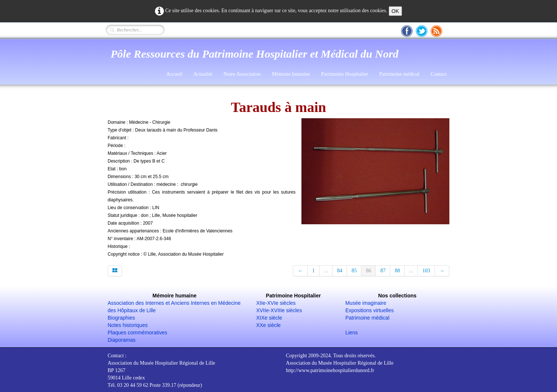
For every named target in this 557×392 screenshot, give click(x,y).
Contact (439, 74)
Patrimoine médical (399, 74)
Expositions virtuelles (370, 310)
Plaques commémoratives (137, 333)
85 (354, 271)
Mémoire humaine (291, 74)
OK (395, 11)
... (326, 271)
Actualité (203, 74)
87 (383, 271)
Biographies (121, 318)
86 (368, 271)
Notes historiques (128, 325)
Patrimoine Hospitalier (345, 74)
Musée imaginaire (366, 303)
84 (340, 271)
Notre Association (242, 74)
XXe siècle (269, 325)
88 (397, 271)
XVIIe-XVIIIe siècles (279, 310)
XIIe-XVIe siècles (276, 303)
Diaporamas (121, 340)
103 (426, 271)
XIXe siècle (269, 318)
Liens (352, 333)
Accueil (174, 74)
